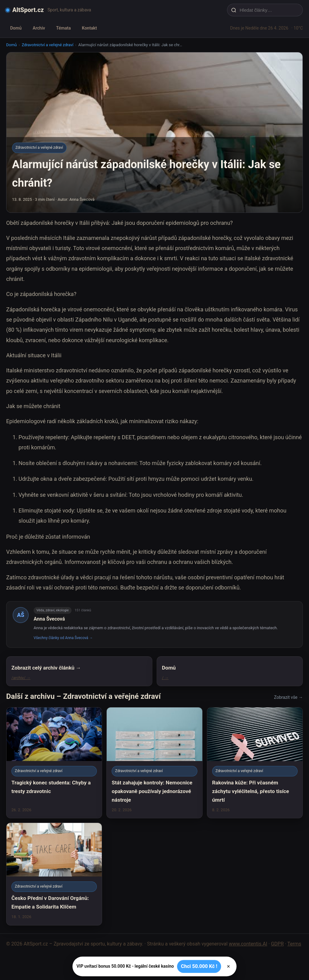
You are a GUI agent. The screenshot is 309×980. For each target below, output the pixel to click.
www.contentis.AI (248, 944)
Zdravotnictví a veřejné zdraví (47, 45)
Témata (63, 28)
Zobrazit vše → (288, 697)
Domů (16, 28)
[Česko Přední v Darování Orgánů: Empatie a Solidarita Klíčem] (54, 874)
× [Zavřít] (228, 966)
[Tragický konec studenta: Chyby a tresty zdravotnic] (54, 763)
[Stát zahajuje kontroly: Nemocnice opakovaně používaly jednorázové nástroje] (154, 763)
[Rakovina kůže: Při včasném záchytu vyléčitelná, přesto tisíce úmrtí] (255, 763)
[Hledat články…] (269, 10)
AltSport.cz (28, 10)
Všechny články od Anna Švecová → (63, 638)
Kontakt (89, 28)
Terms (294, 944)
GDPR (277, 944)
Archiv (39, 28)
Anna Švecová (49, 619)
